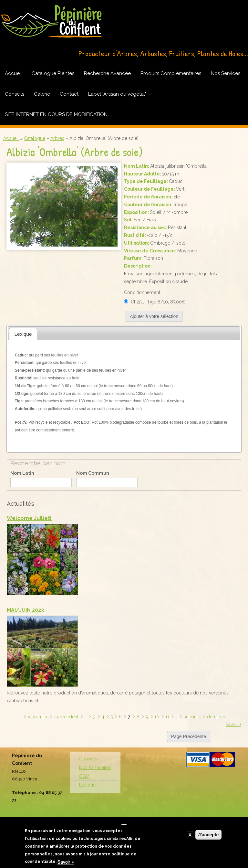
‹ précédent (66, 717)
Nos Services (226, 73)
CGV (84, 776)
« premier (38, 717)
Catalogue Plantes (53, 73)
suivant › (192, 717)
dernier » (216, 717)
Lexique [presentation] (23, 334)
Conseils (15, 94)
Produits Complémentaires (171, 73)
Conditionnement (142, 292)
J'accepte (208, 836)
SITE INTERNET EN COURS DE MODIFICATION (56, 114)
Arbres (57, 138)
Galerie (42, 94)
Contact (69, 94)
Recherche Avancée (107, 73)
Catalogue (35, 138)
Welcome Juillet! (29, 518)
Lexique (87, 785)
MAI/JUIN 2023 (25, 610)
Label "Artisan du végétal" (117, 94)
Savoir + (233, 725)
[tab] (23, 334)
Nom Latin (22, 473)
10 (157, 717)
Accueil (13, 73)
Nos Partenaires (95, 767)
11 (167, 717)
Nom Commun (93, 473)
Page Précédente (189, 736)
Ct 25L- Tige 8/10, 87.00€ (158, 302)
